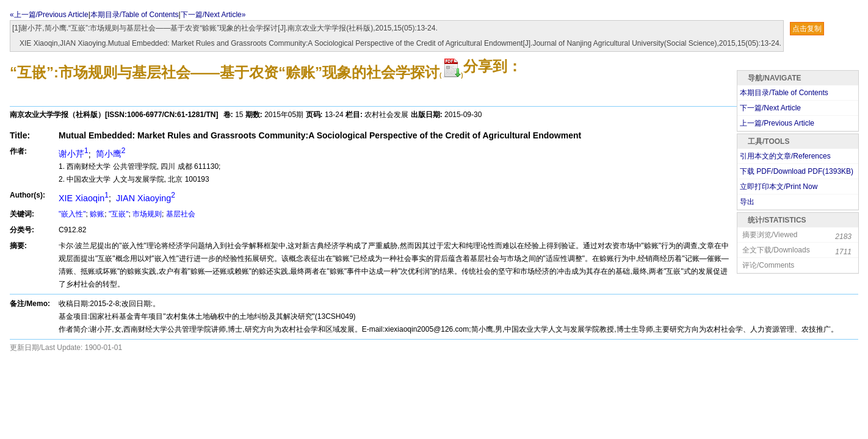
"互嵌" (119, 214)
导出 (747, 202)
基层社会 (181, 214)
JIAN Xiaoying (144, 198)
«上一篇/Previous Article (49, 15)
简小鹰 (110, 154)
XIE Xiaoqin (84, 198)
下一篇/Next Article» (213, 15)
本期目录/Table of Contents (135, 15)
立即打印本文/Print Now (779, 187)
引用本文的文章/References (785, 156)
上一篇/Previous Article (777, 123)
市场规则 (147, 214)
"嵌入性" (72, 214)
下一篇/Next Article (770, 108)
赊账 (97, 214)
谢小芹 (74, 154)
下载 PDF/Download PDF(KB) (797, 171)
